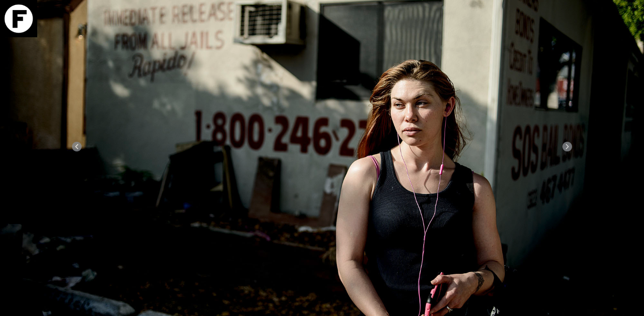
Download (619, 34)
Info (619, 44)
